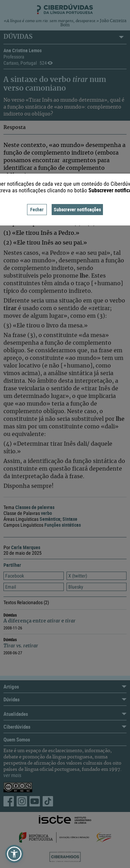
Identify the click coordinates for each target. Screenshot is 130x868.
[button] (14, 854)
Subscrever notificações (77, 209)
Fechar (37, 209)
